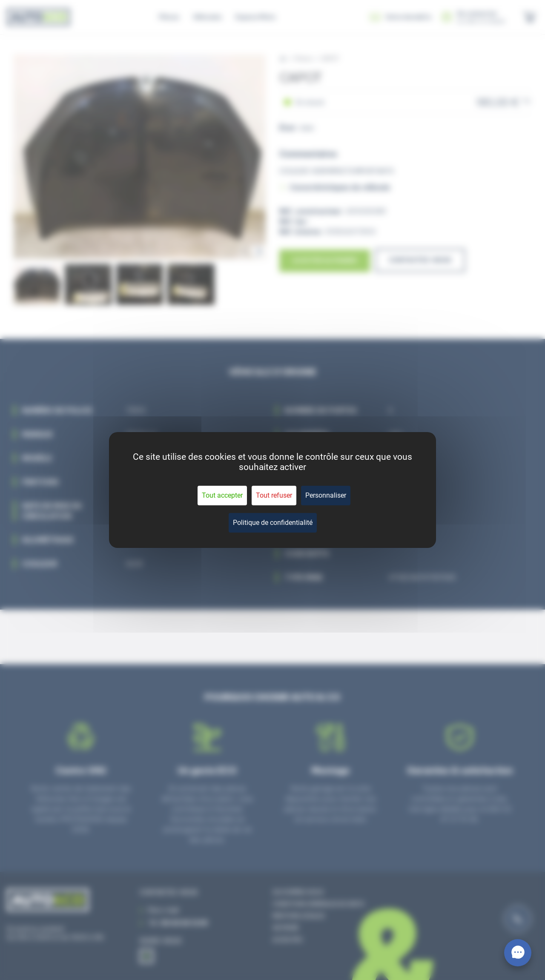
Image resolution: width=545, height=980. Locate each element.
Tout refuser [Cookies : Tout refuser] (274, 495)
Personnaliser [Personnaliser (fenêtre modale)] (326, 495)
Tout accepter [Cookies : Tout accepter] (222, 495)
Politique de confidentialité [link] (273, 523)
